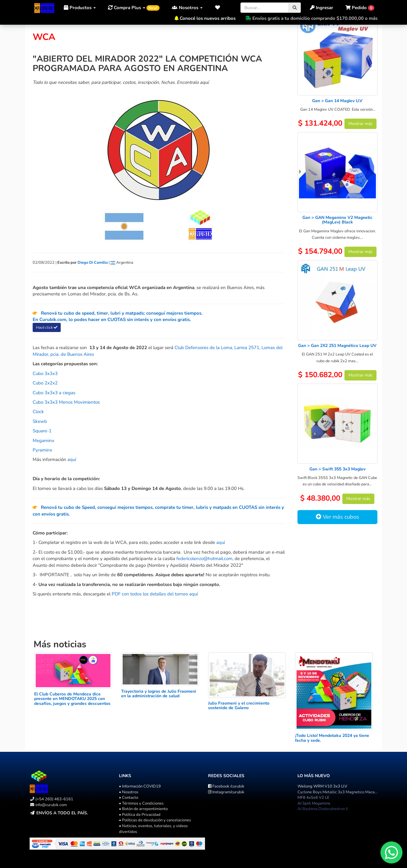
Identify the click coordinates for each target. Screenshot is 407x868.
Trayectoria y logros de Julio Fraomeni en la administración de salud (159, 694)
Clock (38, 412)
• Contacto (129, 798)
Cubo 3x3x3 (45, 373)
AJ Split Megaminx (314, 803)
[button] (219, 8)
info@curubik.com (51, 805)
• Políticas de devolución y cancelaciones (155, 820)
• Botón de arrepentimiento (143, 809)
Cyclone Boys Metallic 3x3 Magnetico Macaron (339, 792)
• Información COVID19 (140, 786)
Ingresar (322, 8)
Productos (80, 8)
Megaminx (43, 441)
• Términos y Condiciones (141, 803)
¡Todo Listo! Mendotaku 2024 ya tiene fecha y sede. (332, 738)
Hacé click (47, 327)
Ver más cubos (337, 517)
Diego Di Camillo (93, 263)
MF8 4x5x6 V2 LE (313, 798)
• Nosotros (129, 792)
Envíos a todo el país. (62, 813)
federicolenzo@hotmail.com (204, 559)
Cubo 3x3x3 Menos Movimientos (66, 402)
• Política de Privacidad (140, 815)
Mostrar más (360, 124)
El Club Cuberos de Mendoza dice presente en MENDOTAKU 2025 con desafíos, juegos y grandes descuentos (72, 699)
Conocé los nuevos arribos (208, 18)
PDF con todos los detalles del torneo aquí (155, 594)
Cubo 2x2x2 (45, 383)
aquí (72, 459)
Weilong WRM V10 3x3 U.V (322, 786)
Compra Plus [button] (134, 8)
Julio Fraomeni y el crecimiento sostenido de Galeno (239, 705)
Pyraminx (42, 450)
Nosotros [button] (187, 8)
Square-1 (42, 431)
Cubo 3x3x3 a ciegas (54, 393)
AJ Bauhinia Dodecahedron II (322, 809)
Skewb (40, 421)
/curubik (226, 786)
